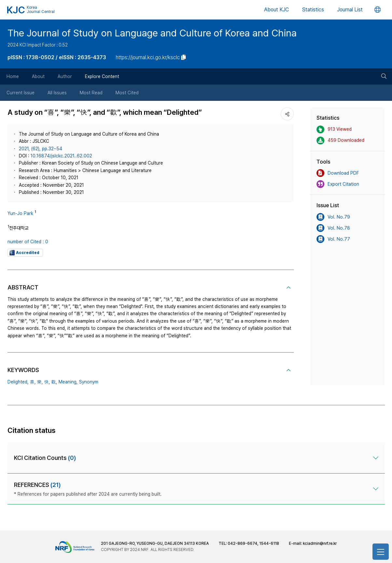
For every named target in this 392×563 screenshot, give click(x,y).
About (38, 76)
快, (47, 382)
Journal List (350, 10)
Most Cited (127, 93)
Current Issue (20, 93)
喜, (33, 382)
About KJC (277, 10)
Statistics (313, 10)
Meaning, (68, 382)
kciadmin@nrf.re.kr (320, 543)
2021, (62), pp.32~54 (41, 149)
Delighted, (18, 382)
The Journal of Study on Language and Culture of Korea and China (152, 33)
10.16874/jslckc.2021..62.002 (61, 156)
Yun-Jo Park (20, 213)
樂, (40, 382)
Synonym (89, 382)
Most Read (91, 93)
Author (65, 76)
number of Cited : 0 (28, 242)
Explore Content (102, 76)
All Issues (57, 93)
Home (13, 76)
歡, (54, 382)
